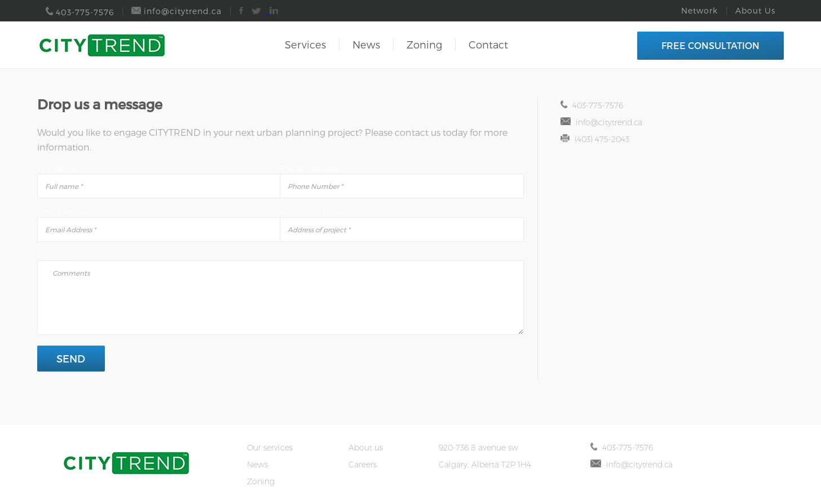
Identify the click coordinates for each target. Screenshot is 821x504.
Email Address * (68, 212)
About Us (755, 10)
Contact (488, 44)
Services (305, 44)
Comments (59, 255)
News (366, 44)
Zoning (424, 44)
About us (366, 448)
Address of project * (317, 212)
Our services (270, 448)
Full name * (59, 168)
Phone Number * (312, 168)
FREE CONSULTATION (710, 45)
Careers (363, 465)
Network (699, 10)
